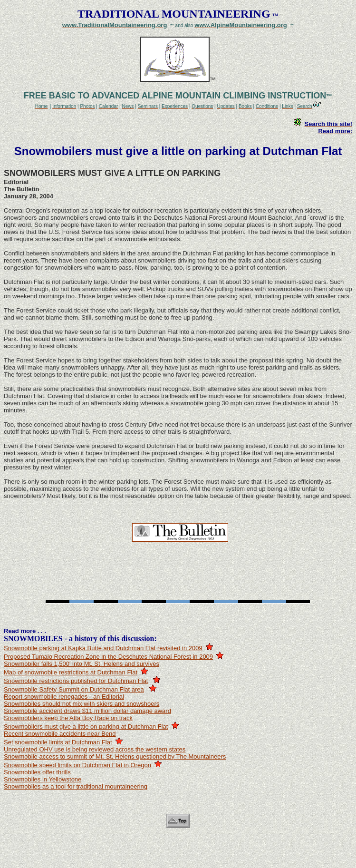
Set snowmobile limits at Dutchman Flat (58, 742)
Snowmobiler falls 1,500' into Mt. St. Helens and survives (82, 664)
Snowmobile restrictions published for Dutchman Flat (76, 681)
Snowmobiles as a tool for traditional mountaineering (76, 786)
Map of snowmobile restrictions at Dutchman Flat (71, 672)
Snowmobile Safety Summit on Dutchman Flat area (74, 689)
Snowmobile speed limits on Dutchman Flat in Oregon (77, 765)
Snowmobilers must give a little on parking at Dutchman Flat (86, 727)
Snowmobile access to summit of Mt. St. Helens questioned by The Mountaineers (115, 756)
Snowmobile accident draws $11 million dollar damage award (87, 711)
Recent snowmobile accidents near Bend (60, 734)
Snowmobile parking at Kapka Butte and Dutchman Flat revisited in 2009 (103, 648)
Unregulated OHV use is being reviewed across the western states (95, 749)
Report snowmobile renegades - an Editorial (64, 697)
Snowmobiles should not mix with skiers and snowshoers (82, 704)
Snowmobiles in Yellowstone (43, 779)
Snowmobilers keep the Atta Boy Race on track (68, 718)
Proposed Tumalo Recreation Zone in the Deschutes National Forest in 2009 (108, 657)
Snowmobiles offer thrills (37, 772)
